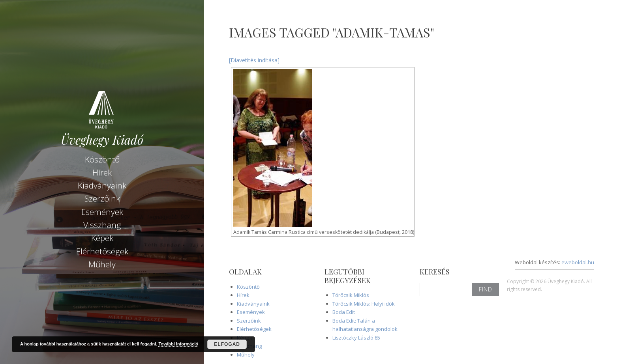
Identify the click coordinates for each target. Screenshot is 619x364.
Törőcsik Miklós (351, 295)
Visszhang (102, 224)
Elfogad (227, 344)
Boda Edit (344, 312)
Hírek (102, 172)
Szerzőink (102, 198)
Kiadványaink (102, 185)
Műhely (102, 264)
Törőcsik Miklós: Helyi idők (364, 304)
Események (102, 211)
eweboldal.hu (578, 262)
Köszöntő (102, 159)
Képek (102, 237)
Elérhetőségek (102, 251)
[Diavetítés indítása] (254, 60)
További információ (178, 344)
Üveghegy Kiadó (102, 139)
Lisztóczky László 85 (356, 338)
